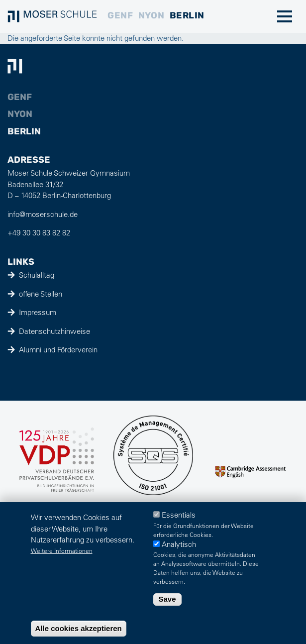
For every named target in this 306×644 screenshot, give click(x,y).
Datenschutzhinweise (54, 331)
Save (167, 599)
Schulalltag (37, 275)
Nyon (151, 15)
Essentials (179, 515)
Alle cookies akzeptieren (79, 628)
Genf (120, 15)
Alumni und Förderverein (58, 350)
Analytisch (179, 544)
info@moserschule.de (43, 214)
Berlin (187, 15)
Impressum (38, 312)
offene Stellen (41, 294)
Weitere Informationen (62, 550)
